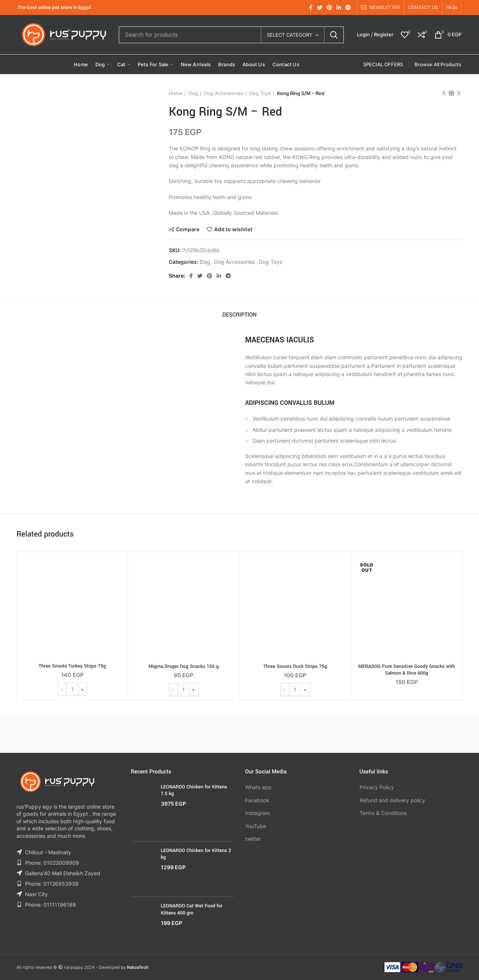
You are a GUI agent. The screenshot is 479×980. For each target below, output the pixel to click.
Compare (188, 229)
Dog (193, 93)
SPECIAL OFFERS (383, 64)
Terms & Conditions (383, 813)
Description (239, 315)
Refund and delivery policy (392, 800)
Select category (290, 35)
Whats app (258, 787)
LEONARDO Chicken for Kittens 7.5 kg (194, 790)
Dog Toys (260, 93)
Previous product (444, 93)
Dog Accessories (224, 93)
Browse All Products (438, 64)
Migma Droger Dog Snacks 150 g (184, 666)
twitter (253, 839)
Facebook (257, 800)
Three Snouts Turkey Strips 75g (72, 666)
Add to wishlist (233, 229)
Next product (459, 93)
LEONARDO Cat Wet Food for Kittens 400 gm (192, 909)
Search (334, 35)
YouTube (256, 826)
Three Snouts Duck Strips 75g (295, 666)
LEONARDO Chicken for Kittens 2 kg (196, 854)
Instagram (257, 813)
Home (176, 93)
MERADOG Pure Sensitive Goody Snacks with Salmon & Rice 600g (407, 670)
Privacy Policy (377, 787)
